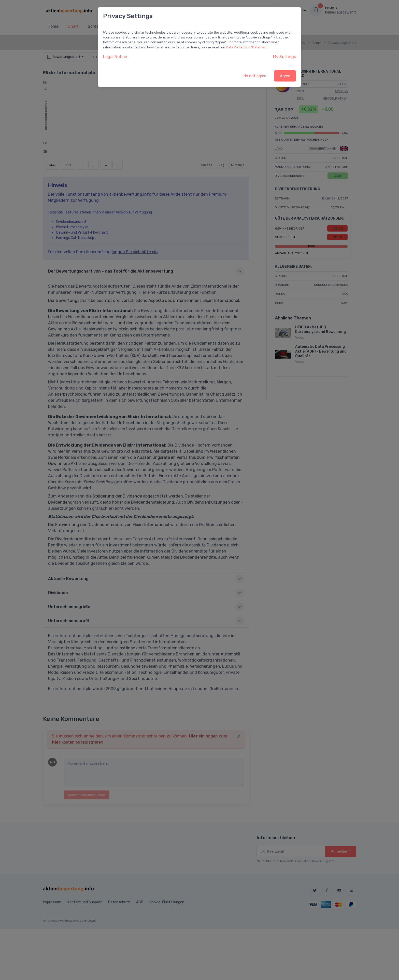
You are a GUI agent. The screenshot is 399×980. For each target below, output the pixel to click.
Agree (285, 76)
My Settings (284, 57)
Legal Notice (115, 57)
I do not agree (254, 76)
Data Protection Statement (247, 47)
